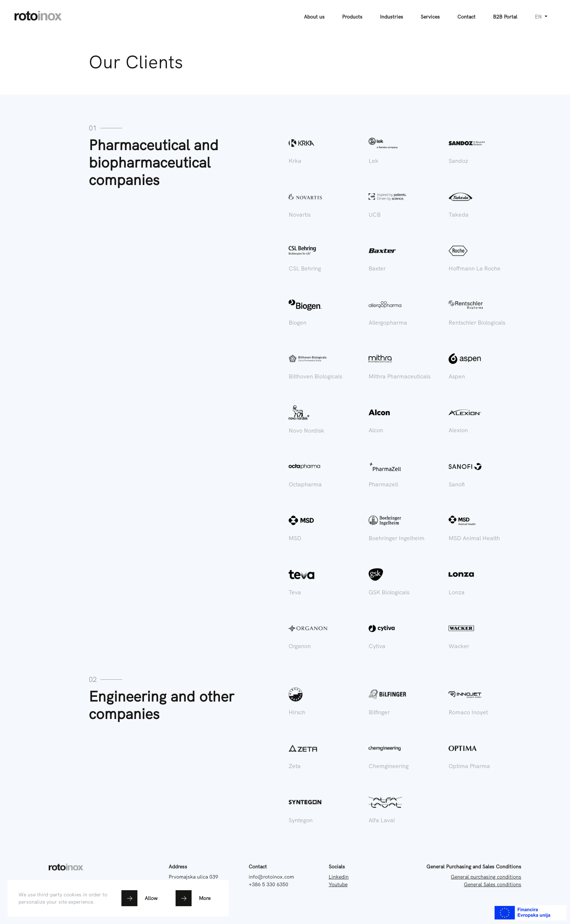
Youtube (338, 884)
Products (352, 17)
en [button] (539, 17)
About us (314, 17)
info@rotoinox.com (271, 877)
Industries (392, 17)
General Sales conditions (493, 884)
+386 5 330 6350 (268, 884)
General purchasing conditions (486, 877)
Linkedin (339, 877)
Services (430, 17)
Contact (466, 17)
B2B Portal (505, 17)
